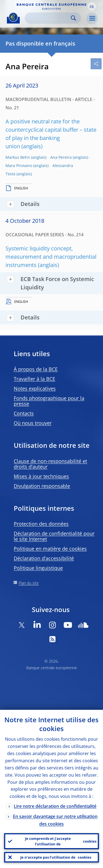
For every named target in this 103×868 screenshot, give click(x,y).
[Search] (48, 18)
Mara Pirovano (19, 166)
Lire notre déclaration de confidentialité (55, 806)
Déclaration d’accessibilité (44, 558)
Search (73, 18)
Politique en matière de (50, 549)
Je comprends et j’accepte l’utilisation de (61, 841)
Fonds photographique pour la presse (49, 401)
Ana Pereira (61, 157)
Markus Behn (18, 157)
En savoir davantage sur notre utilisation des (55, 820)
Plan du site (29, 583)
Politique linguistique (38, 568)
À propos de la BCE (36, 369)
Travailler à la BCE (34, 379)
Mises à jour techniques (41, 476)
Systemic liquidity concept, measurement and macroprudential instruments (51, 257)
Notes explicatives (35, 388)
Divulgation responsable (42, 486)
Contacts (24, 413)
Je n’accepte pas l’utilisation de (56, 857)
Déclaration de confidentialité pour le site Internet (54, 536)
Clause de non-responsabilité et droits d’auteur (50, 464)
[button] (92, 6)
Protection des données (41, 524)
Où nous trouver (33, 423)
